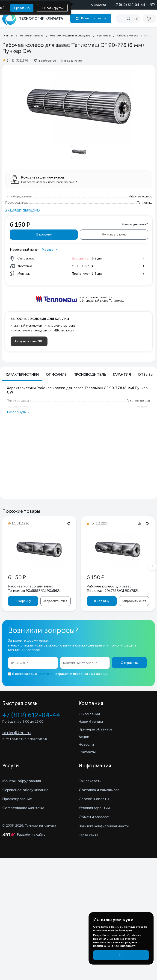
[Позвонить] (150, 5)
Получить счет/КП (29, 341)
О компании (89, 714)
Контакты (87, 752)
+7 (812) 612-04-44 (129, 5)
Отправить (129, 663)
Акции (84, 737)
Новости (86, 744)
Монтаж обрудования (22, 781)
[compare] (136, 18)
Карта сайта (88, 835)
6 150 (17, 577)
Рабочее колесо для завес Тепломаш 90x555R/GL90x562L (35, 588)
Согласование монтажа (23, 808)
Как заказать (90, 781)
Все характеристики (22, 209)
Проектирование (17, 799)
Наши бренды (91, 722)
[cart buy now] (150, 18)
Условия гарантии (94, 808)
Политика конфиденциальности (104, 826)
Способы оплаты (94, 799)
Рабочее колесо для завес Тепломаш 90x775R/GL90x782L (113, 588)
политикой (46, 674)
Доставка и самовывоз (99, 790)
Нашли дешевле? (135, 224)
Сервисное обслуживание (25, 790)
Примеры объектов (96, 729)
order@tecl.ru (17, 733)
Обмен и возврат (94, 817)
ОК (121, 955)
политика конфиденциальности (115, 946)
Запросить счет (55, 601)
